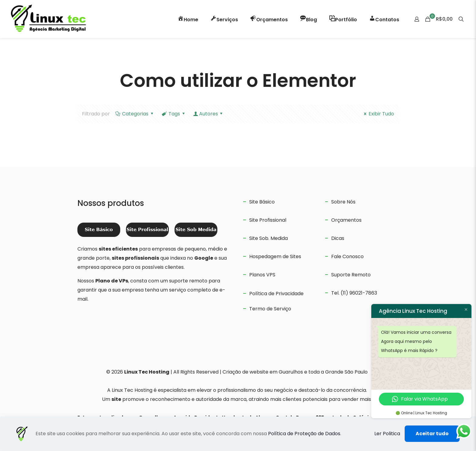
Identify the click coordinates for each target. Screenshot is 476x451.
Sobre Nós (343, 202)
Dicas (338, 238)
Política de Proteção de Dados (304, 434)
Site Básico (262, 202)
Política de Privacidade (276, 294)
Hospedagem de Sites (275, 256)
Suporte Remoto (351, 275)
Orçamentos (346, 220)
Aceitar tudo (432, 434)
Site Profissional (268, 220)
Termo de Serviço (270, 309)
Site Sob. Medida (269, 238)
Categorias (135, 114)
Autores (208, 114)
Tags (174, 114)
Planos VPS (262, 275)
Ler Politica (387, 434)
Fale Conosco (347, 256)
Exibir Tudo (378, 114)
